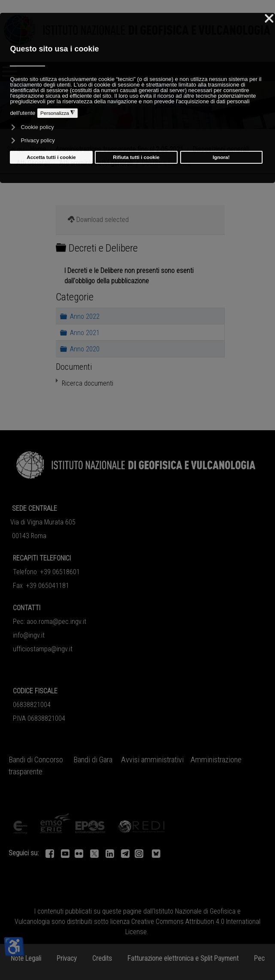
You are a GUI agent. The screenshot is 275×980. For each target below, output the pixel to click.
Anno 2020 (85, 349)
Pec (259, 958)
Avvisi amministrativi (152, 760)
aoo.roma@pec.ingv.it (56, 622)
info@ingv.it (29, 635)
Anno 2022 (85, 316)
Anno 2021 (85, 332)
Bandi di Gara (93, 760)
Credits (102, 958)
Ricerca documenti (88, 383)
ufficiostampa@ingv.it (43, 649)
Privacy (67, 958)
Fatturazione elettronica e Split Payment (183, 958)
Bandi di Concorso (36, 760)
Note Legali (26, 958)
